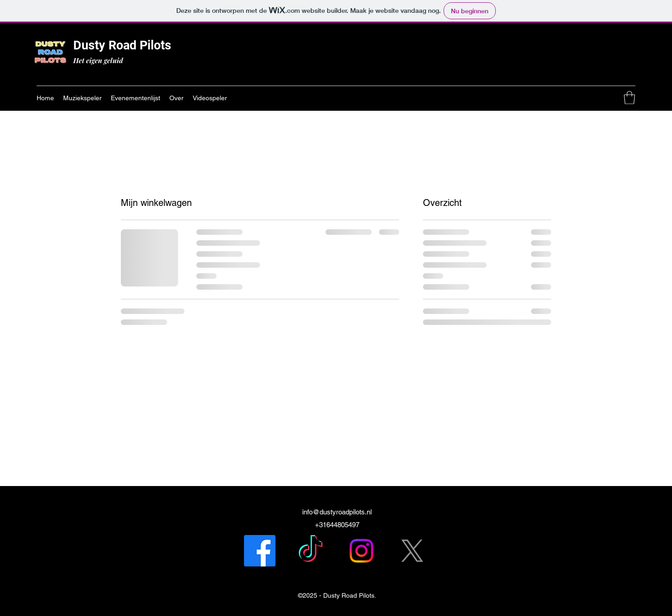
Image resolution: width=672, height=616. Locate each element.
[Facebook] (260, 551)
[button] (629, 98)
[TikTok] (311, 551)
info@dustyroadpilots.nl (337, 512)
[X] (412, 551)
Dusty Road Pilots (122, 45)
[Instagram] (361, 551)
